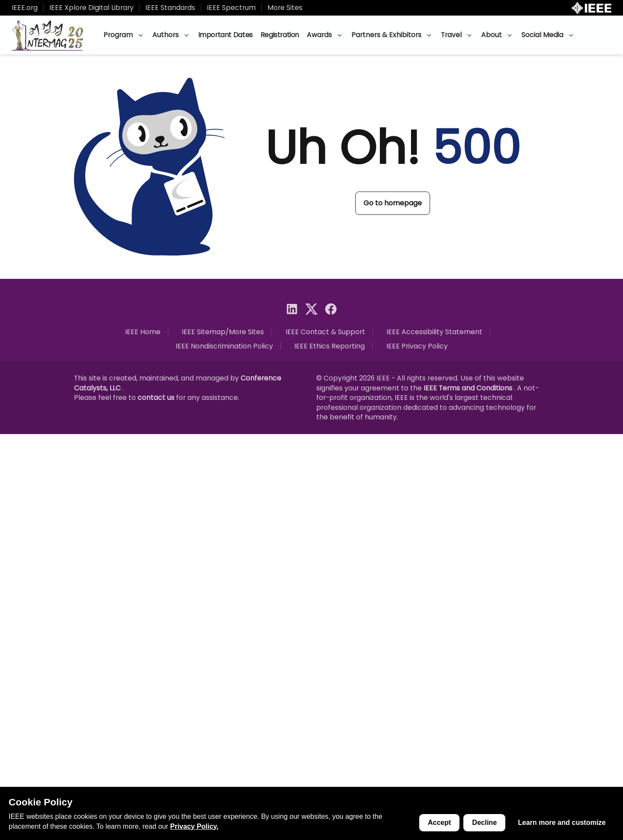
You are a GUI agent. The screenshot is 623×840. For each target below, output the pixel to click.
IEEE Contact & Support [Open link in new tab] (325, 332)
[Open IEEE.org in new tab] (591, 8)
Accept (439, 822)
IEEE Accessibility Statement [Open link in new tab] (434, 332)
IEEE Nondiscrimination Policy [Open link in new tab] (224, 346)
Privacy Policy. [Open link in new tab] (194, 826)
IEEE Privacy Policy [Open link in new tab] (417, 346)
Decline (484, 822)
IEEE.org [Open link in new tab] (25, 8)
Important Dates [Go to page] (225, 35)
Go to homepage (393, 203)
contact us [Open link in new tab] (157, 398)
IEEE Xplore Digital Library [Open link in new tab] (92, 8)
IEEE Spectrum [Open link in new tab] (231, 8)
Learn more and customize (562, 822)
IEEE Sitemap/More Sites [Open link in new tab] (223, 332)
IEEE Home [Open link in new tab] (143, 332)
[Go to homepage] (48, 35)
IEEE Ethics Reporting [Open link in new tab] (329, 346)
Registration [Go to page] (280, 35)
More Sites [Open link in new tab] (285, 8)
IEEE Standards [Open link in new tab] (170, 8)
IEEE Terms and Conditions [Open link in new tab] (469, 388)
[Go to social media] (292, 309)
